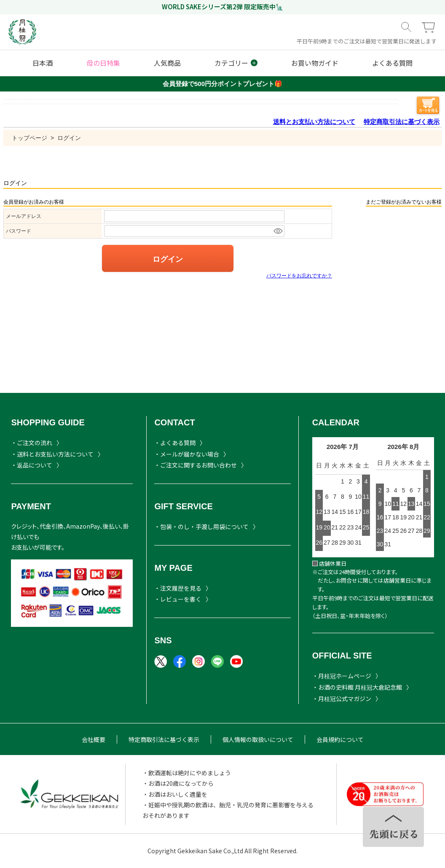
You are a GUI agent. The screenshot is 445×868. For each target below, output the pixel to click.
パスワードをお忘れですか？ (299, 276)
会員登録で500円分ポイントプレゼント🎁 (222, 84)
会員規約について (340, 739)
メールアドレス (24, 216)
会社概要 (94, 739)
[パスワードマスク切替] (278, 231)
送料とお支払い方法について (314, 122)
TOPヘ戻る (393, 827)
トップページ (29, 138)
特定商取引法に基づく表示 (402, 122)
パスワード (19, 231)
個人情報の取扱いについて (258, 739)
